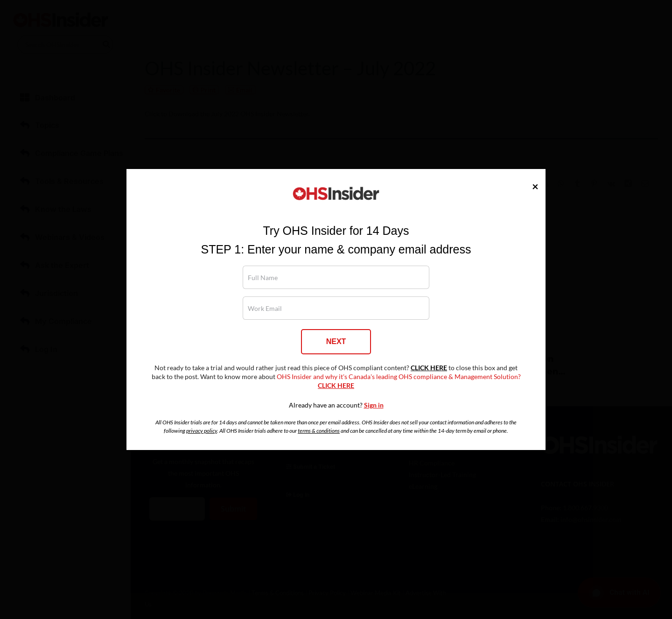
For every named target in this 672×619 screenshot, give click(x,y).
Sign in (374, 405)
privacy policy (202, 431)
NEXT (336, 341)
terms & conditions (319, 431)
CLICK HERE (429, 368)
